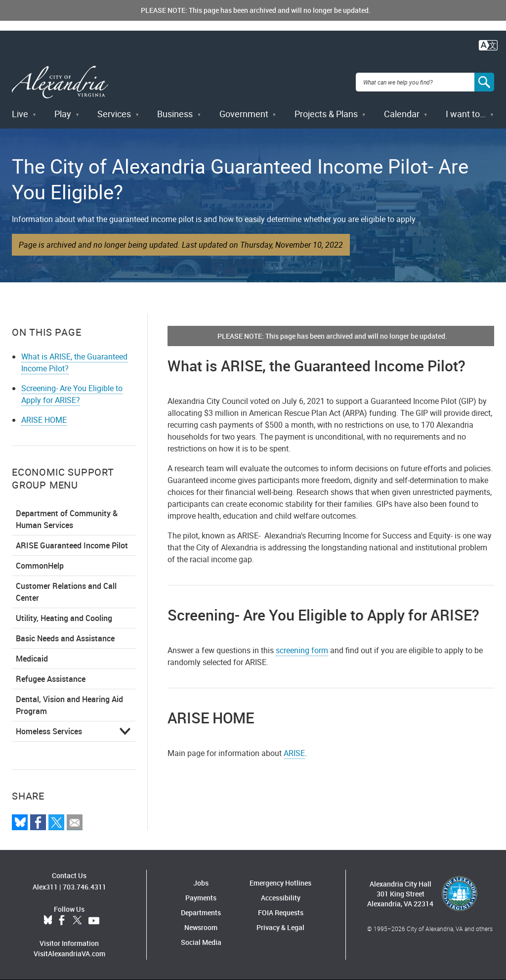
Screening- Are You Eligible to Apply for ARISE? (72, 394)
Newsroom (201, 927)
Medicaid (32, 659)
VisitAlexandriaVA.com (69, 954)
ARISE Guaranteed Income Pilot (72, 545)
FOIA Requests (281, 913)
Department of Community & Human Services (67, 519)
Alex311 (45, 887)
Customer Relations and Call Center (66, 592)
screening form (302, 650)
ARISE (294, 753)
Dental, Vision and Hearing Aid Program (69, 705)
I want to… (466, 114)
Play (63, 114)
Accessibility (281, 898)
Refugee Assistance (51, 679)
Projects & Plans (326, 114)
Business (175, 114)
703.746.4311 (84, 887)
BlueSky (48, 921)
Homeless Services (49, 731)
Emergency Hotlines (280, 883)
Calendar (402, 114)
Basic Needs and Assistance (65, 638)
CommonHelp (40, 566)
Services (114, 114)
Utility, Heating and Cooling (64, 618)
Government (244, 114)
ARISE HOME (44, 420)
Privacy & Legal (280, 927)
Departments (201, 913)
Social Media (201, 942)
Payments (201, 898)
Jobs (201, 883)
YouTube (94, 921)
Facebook (62, 921)
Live (20, 114)
